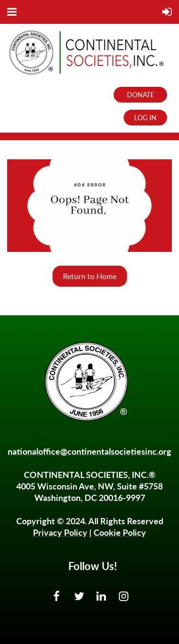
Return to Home (90, 276)
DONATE (141, 95)
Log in (145, 118)
